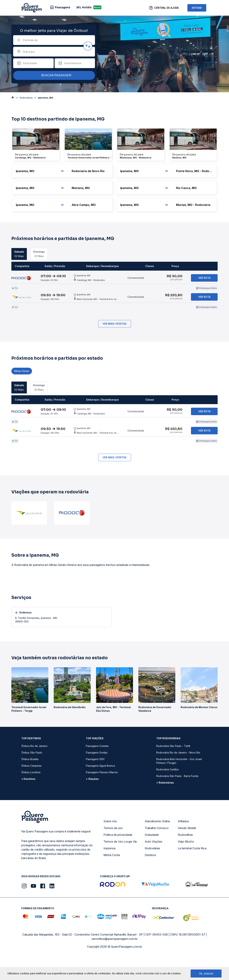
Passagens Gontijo (97, 777)
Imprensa (109, 872)
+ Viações (92, 803)
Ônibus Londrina (31, 796)
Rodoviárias (152, 872)
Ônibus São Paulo (32, 777)
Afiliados (183, 845)
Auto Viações (154, 866)
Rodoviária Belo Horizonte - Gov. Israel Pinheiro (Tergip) (179, 785)
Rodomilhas (185, 859)
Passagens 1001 (95, 783)
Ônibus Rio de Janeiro (34, 770)
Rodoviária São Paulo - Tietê (173, 770)
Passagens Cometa (97, 770)
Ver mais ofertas (115, 336)
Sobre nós (110, 845)
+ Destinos (28, 803)
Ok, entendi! (206, 974)
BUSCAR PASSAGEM (53, 75)
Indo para (29, 52)
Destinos (150, 879)
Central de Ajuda (166, 8)
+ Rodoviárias (165, 807)
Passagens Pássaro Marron (102, 796)
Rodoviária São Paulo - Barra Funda (177, 800)
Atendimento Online (157, 845)
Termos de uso (113, 852)
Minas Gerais (22, 383)
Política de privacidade (118, 859)
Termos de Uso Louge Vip (120, 866)
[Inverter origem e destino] (88, 46)
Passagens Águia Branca (100, 790)
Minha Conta (112, 879)
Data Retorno (73, 63)
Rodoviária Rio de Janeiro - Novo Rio (178, 777)
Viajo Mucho (186, 866)
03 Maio (39, 254)
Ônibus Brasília (30, 783)
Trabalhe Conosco (157, 852)
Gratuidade (152, 859)
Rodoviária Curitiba (167, 794)
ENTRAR (197, 8)
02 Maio (19, 254)
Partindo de (30, 40)
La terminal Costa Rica (192, 872)
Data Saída (30, 63)
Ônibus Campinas (31, 790)
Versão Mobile (187, 852)
